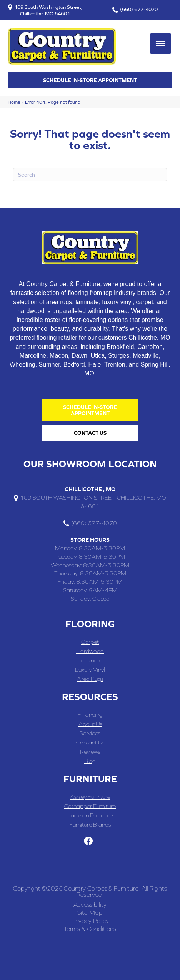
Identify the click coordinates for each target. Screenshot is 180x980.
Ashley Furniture (90, 797)
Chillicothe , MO (90, 489)
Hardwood (90, 651)
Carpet (90, 642)
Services (90, 733)
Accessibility (90, 904)
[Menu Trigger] (161, 43)
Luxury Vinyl (90, 669)
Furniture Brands (90, 824)
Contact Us (90, 742)
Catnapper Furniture (90, 806)
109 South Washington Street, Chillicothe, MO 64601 (48, 10)
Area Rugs (90, 679)
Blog (90, 761)
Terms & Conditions (90, 929)
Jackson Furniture (90, 815)
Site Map (90, 913)
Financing (90, 715)
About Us (90, 724)
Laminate (90, 660)
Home (14, 102)
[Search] (90, 175)
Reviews (90, 752)
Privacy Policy (90, 921)
